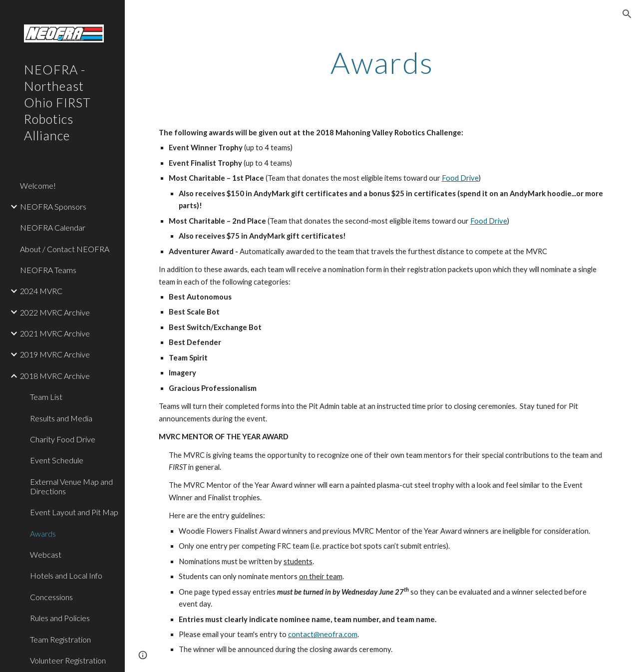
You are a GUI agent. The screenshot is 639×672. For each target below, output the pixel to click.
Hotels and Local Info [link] (66, 575)
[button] (627, 14)
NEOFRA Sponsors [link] (53, 206)
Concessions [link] (51, 597)
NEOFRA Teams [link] (48, 270)
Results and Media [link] (61, 418)
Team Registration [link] (60, 639)
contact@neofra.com (323, 634)
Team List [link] (46, 397)
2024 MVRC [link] (41, 291)
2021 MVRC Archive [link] (55, 333)
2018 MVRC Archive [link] (55, 376)
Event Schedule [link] (57, 460)
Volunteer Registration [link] (68, 660)
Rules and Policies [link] (60, 618)
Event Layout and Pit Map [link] (74, 512)
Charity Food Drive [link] (63, 439)
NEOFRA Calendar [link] (53, 227)
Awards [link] (43, 533)
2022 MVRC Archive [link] (55, 312)
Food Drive (460, 178)
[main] (382, 62)
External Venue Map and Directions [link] (71, 486)
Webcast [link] (46, 554)
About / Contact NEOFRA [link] (65, 249)
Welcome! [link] (38, 185)
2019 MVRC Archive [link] (55, 354)
